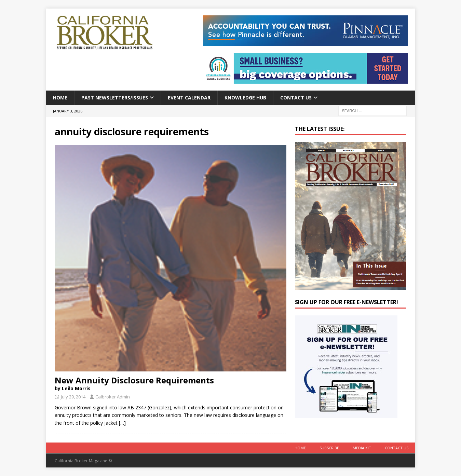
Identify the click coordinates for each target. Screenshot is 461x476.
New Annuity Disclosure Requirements (171, 383)
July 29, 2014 (73, 397)
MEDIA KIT (362, 448)
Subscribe (329, 448)
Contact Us (296, 98)
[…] (122, 423)
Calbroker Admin (113, 397)
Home (60, 98)
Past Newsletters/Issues (115, 98)
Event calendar (189, 98)
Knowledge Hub (245, 98)
